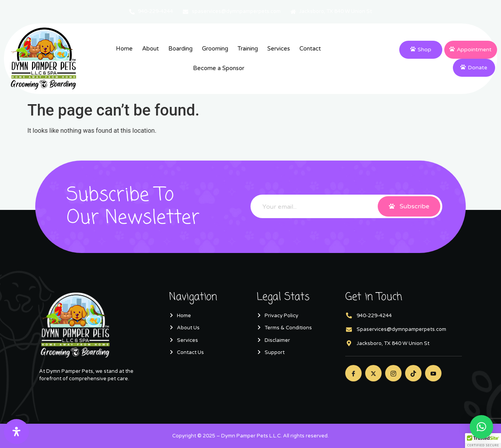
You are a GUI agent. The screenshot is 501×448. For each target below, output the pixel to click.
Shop (421, 50)
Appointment (470, 50)
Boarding (180, 49)
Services (279, 49)
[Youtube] (433, 373)
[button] (481, 427)
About (150, 49)
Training (248, 49)
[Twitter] (373, 373)
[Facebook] (353, 373)
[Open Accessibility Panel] (16, 432)
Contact (310, 49)
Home (124, 49)
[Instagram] (393, 373)
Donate (474, 68)
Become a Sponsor (219, 68)
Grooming (215, 49)
